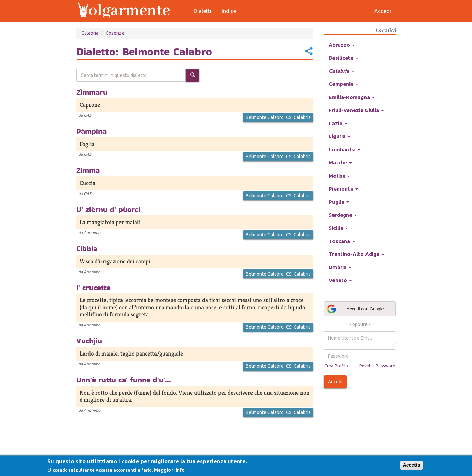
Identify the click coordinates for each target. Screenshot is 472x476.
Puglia (339, 202)
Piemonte (343, 189)
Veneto (340, 280)
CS (289, 117)
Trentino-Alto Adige (356, 254)
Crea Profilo (336, 366)
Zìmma (88, 170)
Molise (339, 176)
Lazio (338, 123)
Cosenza (115, 33)
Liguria (340, 136)
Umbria (340, 267)
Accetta (412, 465)
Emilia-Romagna (352, 97)
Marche (340, 162)
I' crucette (93, 288)
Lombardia (345, 150)
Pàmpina (91, 131)
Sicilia (338, 228)
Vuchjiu (89, 341)
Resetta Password (377, 366)
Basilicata (344, 58)
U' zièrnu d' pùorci (108, 209)
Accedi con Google (355, 309)
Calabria (90, 33)
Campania (344, 84)
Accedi (335, 382)
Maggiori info (169, 470)
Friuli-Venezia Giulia (356, 110)
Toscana (342, 241)
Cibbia (87, 248)
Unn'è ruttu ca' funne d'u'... (124, 380)
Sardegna (343, 215)
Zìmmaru (92, 92)
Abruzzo (342, 45)
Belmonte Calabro (265, 117)
